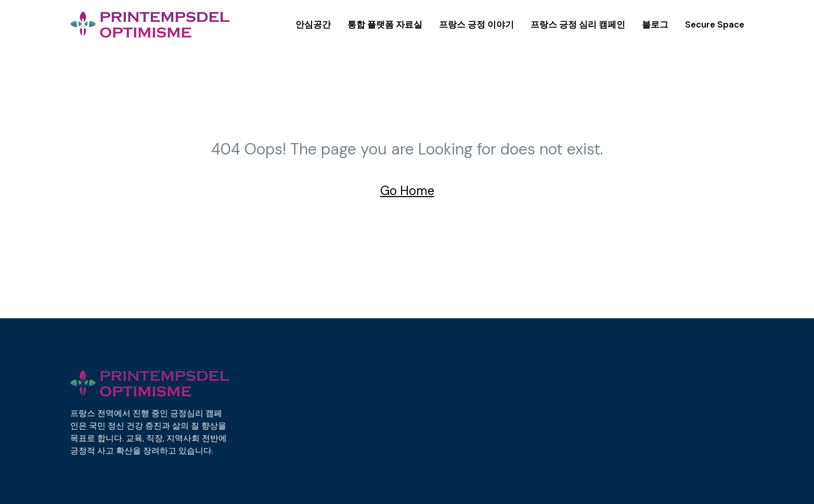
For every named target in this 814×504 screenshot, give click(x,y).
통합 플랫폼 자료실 (385, 24)
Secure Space (715, 24)
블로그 (655, 24)
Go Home (407, 191)
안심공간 (313, 24)
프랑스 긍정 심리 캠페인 (578, 24)
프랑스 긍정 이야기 (476, 24)
